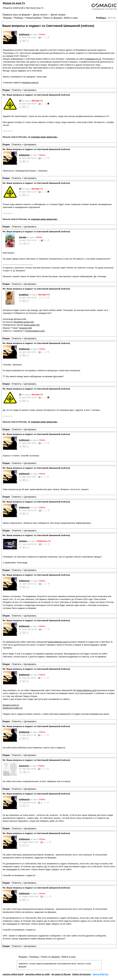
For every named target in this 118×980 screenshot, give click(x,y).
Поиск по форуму (53, 18)
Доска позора (58, 15)
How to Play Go (100, 974)
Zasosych (24, 766)
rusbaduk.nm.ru (93, 59)
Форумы (7, 18)
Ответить (17, 90)
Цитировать (30, 90)
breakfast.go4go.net (24, 322)
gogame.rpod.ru (30, 82)
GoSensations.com (35, 331)
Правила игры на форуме (16, 15)
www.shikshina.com (58, 642)
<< (109, 18)
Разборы (19, 18)
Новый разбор (33, 18)
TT (20, 101)
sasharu (23, 541)
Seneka (23, 237)
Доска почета (41, 15)
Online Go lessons (82, 974)
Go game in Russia (61, 974)
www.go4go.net (32, 325)
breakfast (24, 295)
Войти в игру (71, 18)
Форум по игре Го (14, 3)
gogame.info (25, 328)
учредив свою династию (44, 137)
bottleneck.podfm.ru (12, 708)
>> (114, 18)
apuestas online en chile (37, 974)
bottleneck (24, 34)
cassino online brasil (13, 974)
